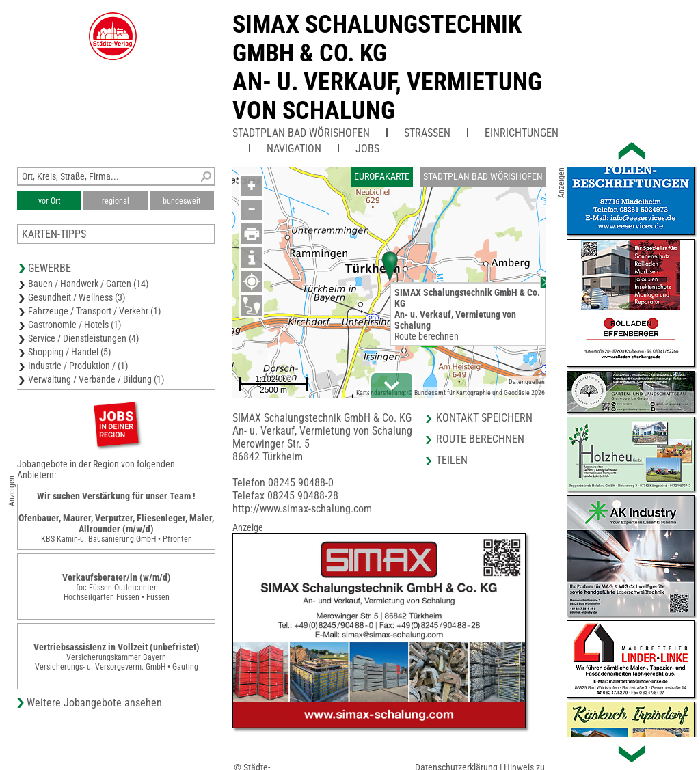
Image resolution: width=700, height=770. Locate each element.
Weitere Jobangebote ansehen (94, 703)
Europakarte (382, 176)
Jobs (367, 149)
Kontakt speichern (484, 418)
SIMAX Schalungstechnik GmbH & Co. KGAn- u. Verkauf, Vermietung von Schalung (387, 68)
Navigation (294, 149)
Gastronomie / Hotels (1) (75, 325)
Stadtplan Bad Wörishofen (301, 133)
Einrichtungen (522, 133)
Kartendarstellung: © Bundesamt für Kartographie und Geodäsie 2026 (450, 393)
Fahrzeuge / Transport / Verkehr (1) (94, 311)
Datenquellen (527, 382)
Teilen (452, 460)
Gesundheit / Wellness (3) (77, 297)
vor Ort (50, 201)
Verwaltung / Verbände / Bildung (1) (96, 379)
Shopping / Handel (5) (69, 352)
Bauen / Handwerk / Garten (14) (88, 284)
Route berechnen (427, 336)
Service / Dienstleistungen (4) (83, 338)
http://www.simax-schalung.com (302, 509)
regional (116, 201)
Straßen (427, 133)
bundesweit (182, 201)
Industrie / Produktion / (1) (78, 366)
